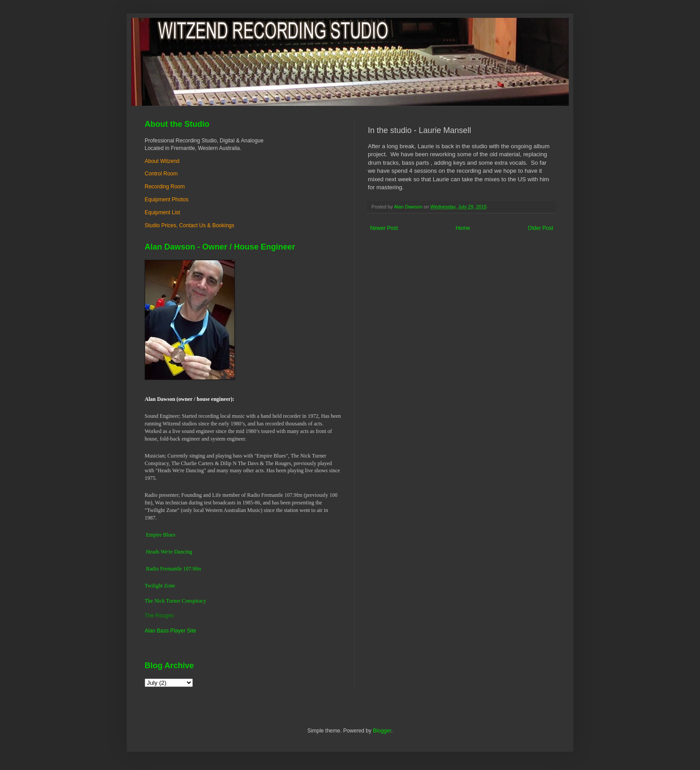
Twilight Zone (160, 586)
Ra (149, 569)
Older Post (540, 228)
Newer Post (384, 228)
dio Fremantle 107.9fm (176, 569)
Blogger (382, 731)
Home (463, 228)
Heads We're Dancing (169, 552)
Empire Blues (161, 535)
